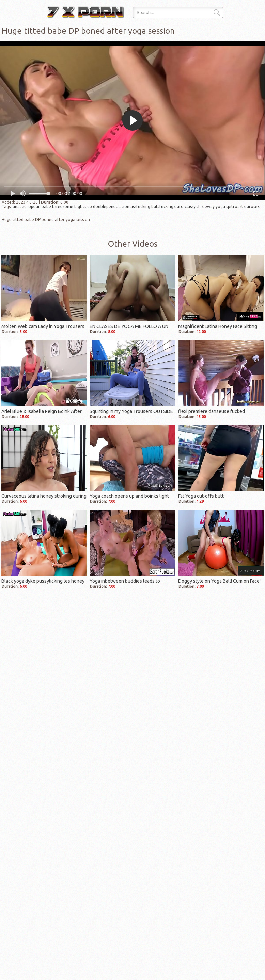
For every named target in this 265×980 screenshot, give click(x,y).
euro (179, 207)
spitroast (235, 207)
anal (17, 207)
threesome (63, 207)
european (31, 207)
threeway (206, 207)
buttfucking (162, 207)
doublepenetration (111, 207)
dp (90, 207)
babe (46, 207)
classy (190, 207)
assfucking (140, 207)
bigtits (80, 207)
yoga (220, 207)
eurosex (252, 207)
